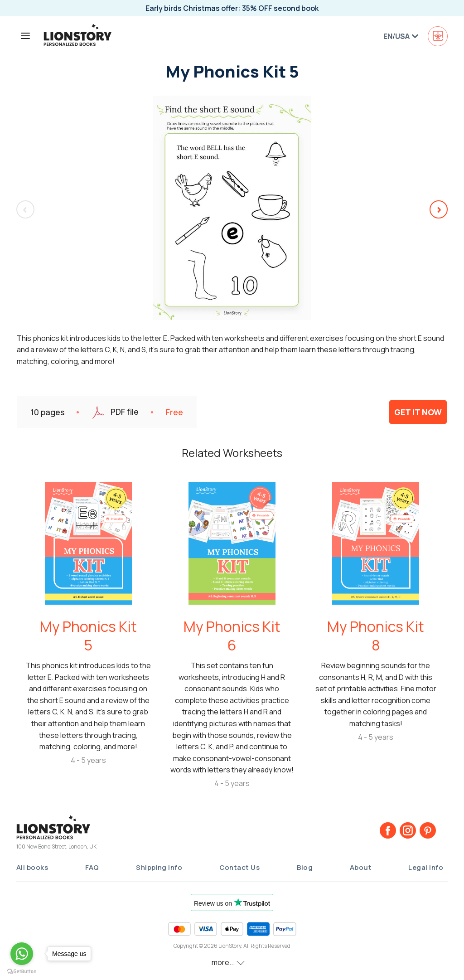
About (361, 867)
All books (32, 867)
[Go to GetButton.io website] (22, 971)
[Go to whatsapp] (22, 954)
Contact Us (240, 867)
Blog (305, 867)
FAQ (92, 867)
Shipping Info (159, 867)
